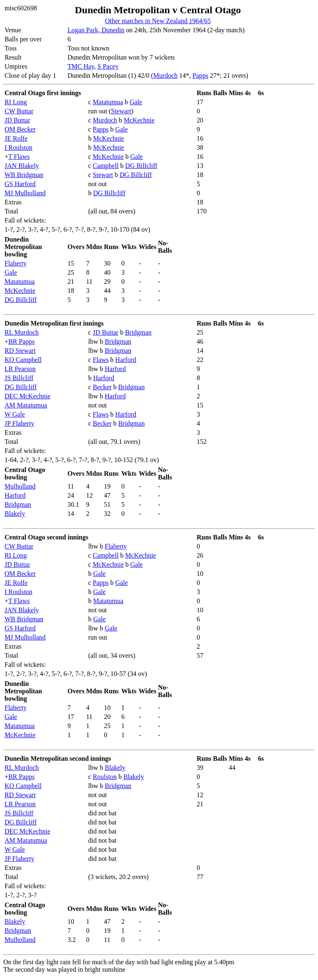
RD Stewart (20, 351)
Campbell (106, 166)
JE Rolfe (16, 138)
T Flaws (19, 157)
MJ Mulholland (25, 193)
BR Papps (22, 341)
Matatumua (108, 102)
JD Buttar (17, 120)
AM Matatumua (26, 405)
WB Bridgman (24, 175)
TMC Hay (81, 66)
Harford (126, 360)
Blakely (15, 514)
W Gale (15, 414)
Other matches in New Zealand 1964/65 (158, 21)
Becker (102, 387)
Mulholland (20, 486)
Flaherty (16, 263)
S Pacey (108, 66)
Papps (200, 75)
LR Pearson (20, 369)
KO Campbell (23, 360)
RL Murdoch (22, 332)
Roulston (105, 777)
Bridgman (138, 332)
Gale (136, 102)
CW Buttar (19, 111)
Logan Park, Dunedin (96, 30)
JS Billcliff (19, 378)
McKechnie (139, 120)
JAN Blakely (22, 166)
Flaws (101, 360)
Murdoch (165, 75)
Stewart (121, 111)
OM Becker (20, 129)
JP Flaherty (19, 423)
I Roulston (18, 147)
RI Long (16, 102)
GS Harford (20, 184)
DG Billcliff (141, 166)
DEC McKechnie (28, 396)
